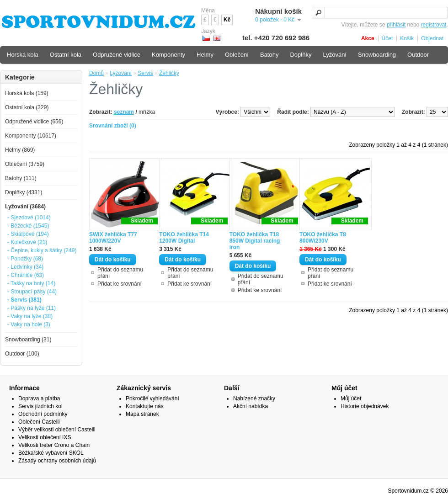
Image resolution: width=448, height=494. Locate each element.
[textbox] (380, 13)
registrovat (434, 25)
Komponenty (168, 55)
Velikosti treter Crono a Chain (54, 445)
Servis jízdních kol (40, 406)
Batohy (269, 55)
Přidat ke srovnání (120, 284)
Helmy (205, 55)
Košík (407, 38)
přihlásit (396, 25)
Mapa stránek (142, 414)
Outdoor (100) (22, 354)
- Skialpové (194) (28, 234)
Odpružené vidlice (117, 55)
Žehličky (169, 73)
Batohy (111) (21, 178)
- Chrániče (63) (26, 275)
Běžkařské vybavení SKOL (51, 453)
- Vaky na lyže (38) (30, 316)
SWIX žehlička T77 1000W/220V (113, 238)
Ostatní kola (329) (27, 107)
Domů (96, 73)
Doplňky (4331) (24, 192)
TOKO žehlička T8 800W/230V (323, 238)
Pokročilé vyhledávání (152, 398)
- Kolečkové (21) (27, 242)
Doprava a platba (39, 398)
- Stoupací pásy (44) (32, 292)
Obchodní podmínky (43, 414)
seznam (124, 112)
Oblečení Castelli (39, 422)
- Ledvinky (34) (25, 267)
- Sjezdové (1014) (29, 218)
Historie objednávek (365, 406)
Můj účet (351, 398)
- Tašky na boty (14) (31, 283)
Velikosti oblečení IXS (45, 437)
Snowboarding (377, 55)
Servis (145, 73)
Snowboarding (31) (28, 340)
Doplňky (301, 55)
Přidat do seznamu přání (120, 273)
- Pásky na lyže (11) (32, 308)
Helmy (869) (20, 150)
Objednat (432, 38)
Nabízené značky (254, 398)
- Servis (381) (24, 300)
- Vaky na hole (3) (29, 324)
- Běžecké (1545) (28, 226)
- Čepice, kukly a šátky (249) (42, 250)
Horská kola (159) (27, 93)
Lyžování (121, 73)
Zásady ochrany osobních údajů (57, 461)
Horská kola (23, 55)
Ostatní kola (66, 55)
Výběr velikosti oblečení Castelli (57, 430)
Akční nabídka (251, 406)
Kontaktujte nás (145, 406)
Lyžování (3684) (25, 207)
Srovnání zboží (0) (113, 126)
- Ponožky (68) (25, 259)
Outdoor (418, 55)
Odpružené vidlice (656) (34, 122)
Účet (387, 38)
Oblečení (237, 55)
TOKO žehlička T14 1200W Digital (184, 238)
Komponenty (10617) (31, 136)
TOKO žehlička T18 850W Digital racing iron (255, 241)
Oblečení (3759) (25, 164)
